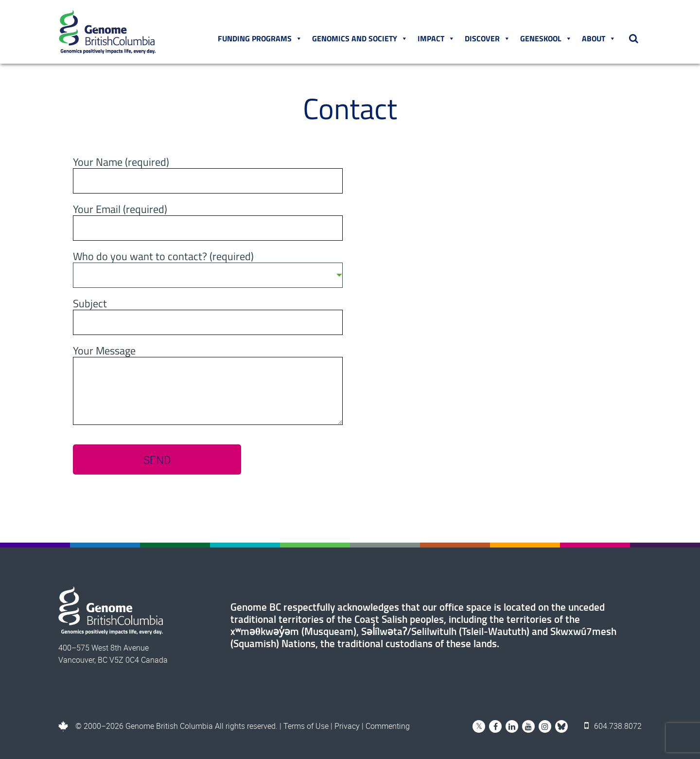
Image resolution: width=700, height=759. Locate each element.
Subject (90, 305)
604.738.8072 (613, 726)
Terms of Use (306, 726)
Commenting (388, 726)
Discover (488, 38)
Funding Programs (260, 38)
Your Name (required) (121, 163)
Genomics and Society (360, 38)
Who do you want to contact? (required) (208, 267)
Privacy (347, 726)
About (599, 38)
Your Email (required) (120, 210)
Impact (436, 38)
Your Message (104, 352)
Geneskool (546, 38)
